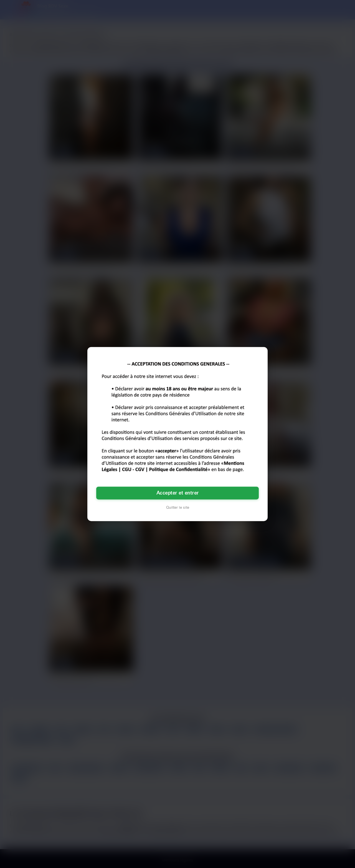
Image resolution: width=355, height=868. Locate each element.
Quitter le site (178, 507)
